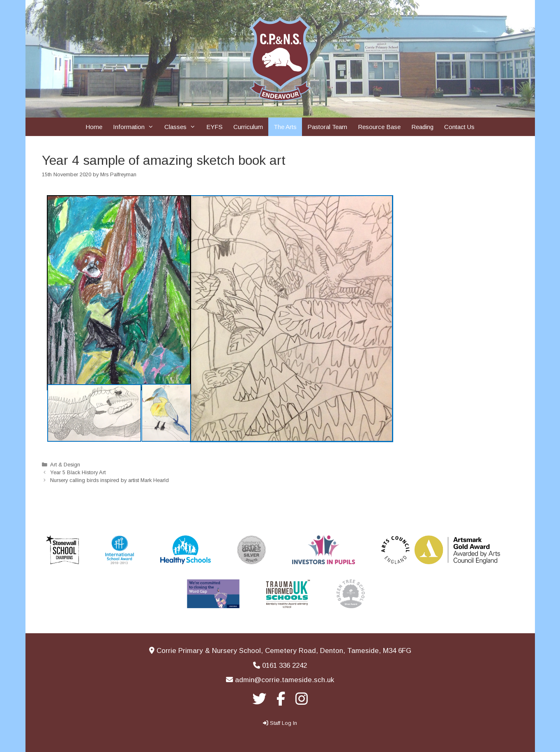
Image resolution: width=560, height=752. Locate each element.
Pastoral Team (327, 127)
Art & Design (65, 465)
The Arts (285, 127)
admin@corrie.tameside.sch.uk (285, 680)
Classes (183, 127)
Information (136, 127)
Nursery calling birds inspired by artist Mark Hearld (109, 480)
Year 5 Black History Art (78, 472)
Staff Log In (283, 723)
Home (94, 127)
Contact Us (459, 127)
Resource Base (379, 127)
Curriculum (248, 127)
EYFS (214, 127)
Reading (422, 127)
